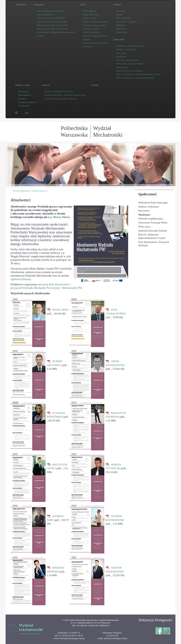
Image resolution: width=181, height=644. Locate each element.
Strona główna (21, 191)
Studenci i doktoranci (149, 207)
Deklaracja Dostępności (156, 620)
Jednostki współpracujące (151, 219)
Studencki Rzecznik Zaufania (153, 231)
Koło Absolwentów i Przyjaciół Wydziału (154, 244)
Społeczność (148, 194)
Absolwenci (144, 215)
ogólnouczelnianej (21, 279)
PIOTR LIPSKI (61, 310)
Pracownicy (144, 211)
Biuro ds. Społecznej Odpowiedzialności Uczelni (152, 236)
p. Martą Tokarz (60, 217)
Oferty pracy (145, 227)
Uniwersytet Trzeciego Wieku (153, 223)
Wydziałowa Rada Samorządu (153, 203)
